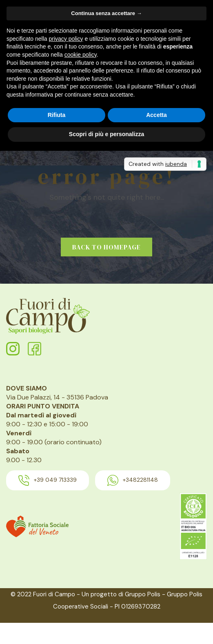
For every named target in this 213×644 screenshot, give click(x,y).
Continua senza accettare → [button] (106, 13)
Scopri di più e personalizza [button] (106, 134)
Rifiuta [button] (57, 115)
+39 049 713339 (48, 480)
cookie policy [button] (81, 55)
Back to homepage (106, 247)
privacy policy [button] (66, 39)
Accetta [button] (156, 115)
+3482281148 (133, 480)
